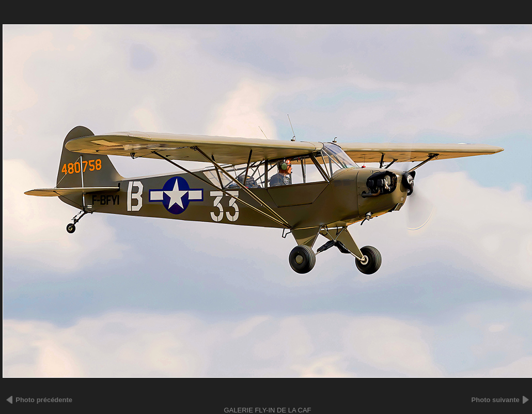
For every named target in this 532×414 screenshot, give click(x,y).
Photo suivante (496, 400)
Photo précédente (44, 400)
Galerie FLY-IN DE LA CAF (267, 410)
